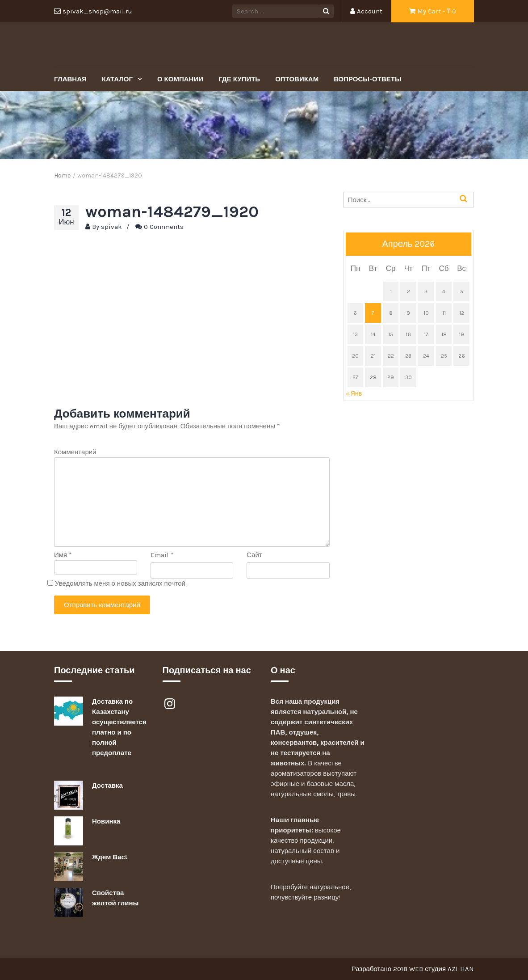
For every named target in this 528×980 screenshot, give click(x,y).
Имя (63, 555)
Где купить (239, 79)
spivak (111, 227)
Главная (70, 79)
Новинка (106, 821)
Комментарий (75, 452)
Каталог (118, 79)
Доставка (107, 786)
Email (162, 555)
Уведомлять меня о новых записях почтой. (121, 583)
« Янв (354, 394)
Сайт (254, 555)
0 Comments (164, 227)
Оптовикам (297, 79)
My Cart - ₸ (433, 11)
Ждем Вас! (110, 857)
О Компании (180, 79)
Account (366, 11)
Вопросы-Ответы (367, 79)
